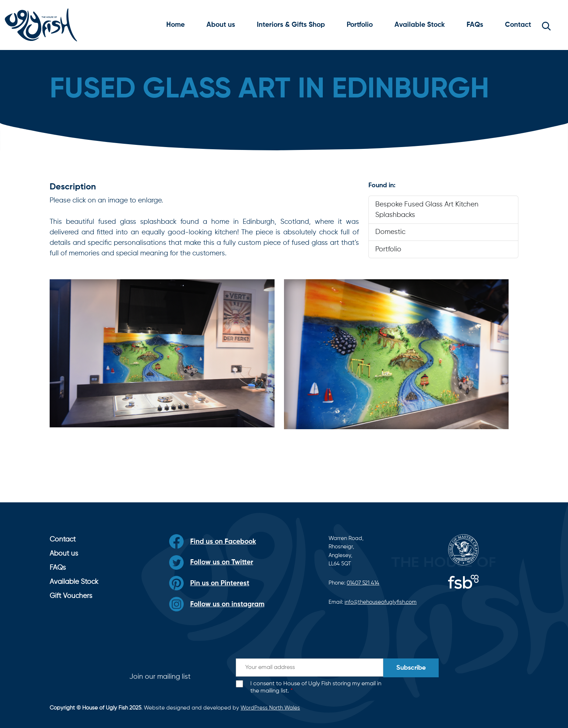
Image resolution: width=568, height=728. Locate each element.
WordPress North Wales (270, 708)
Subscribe (411, 668)
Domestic (390, 232)
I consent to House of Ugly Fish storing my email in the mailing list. (316, 688)
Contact (518, 25)
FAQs (475, 25)
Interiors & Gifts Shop (291, 25)
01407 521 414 (363, 583)
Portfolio (360, 25)
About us (221, 25)
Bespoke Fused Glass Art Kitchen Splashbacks (427, 210)
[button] (546, 25)
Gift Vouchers (71, 596)
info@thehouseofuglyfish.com (381, 602)
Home (176, 25)
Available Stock (420, 25)
